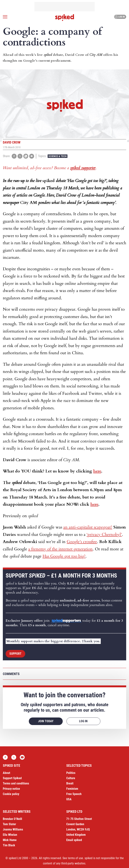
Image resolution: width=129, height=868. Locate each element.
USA (69, 799)
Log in (120, 17)
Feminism (72, 789)
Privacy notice (11, 789)
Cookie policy (11, 794)
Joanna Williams (13, 829)
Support (15, 654)
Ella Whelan (10, 835)
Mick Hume (10, 840)
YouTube (22, 757)
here (97, 471)
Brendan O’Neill (12, 819)
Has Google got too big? (64, 556)
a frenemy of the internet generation (60, 549)
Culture (71, 778)
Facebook (5, 757)
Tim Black (9, 845)
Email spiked (74, 840)
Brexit (70, 783)
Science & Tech (58, 156)
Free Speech (74, 794)
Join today (46, 721)
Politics (71, 773)
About (6, 773)
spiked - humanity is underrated (65, 18)
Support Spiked (12, 778)
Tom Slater (9, 824)
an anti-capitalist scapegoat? (88, 527)
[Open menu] (5, 17)
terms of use (75, 858)
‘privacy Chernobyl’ (104, 535)
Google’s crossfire (82, 542)
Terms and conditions (16, 783)
